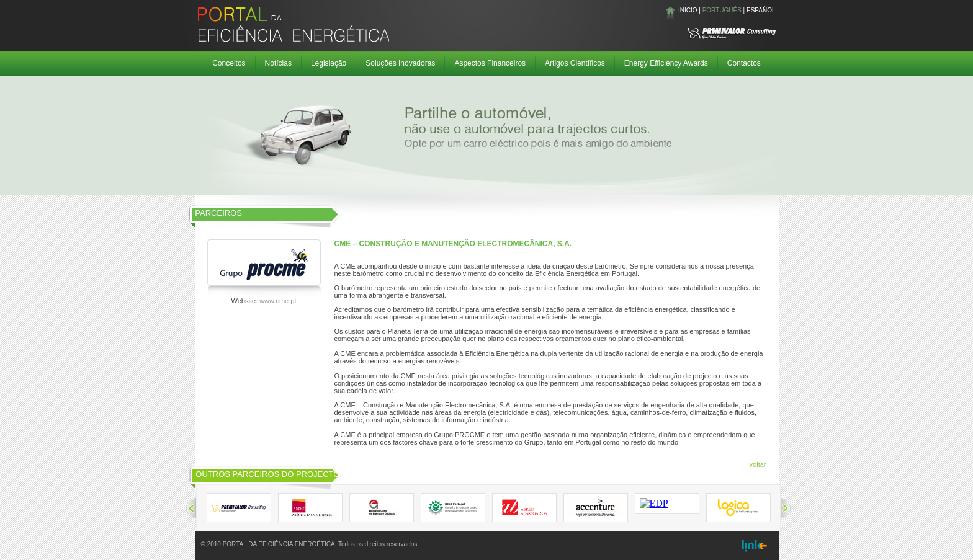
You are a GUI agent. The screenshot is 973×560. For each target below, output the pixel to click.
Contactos (744, 63)
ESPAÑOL (761, 10)
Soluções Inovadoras (400, 63)
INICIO (688, 10)
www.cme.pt (278, 301)
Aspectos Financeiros (490, 63)
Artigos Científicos (575, 63)
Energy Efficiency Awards (666, 63)
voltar (758, 464)
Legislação (329, 63)
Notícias (278, 63)
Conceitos (229, 63)
